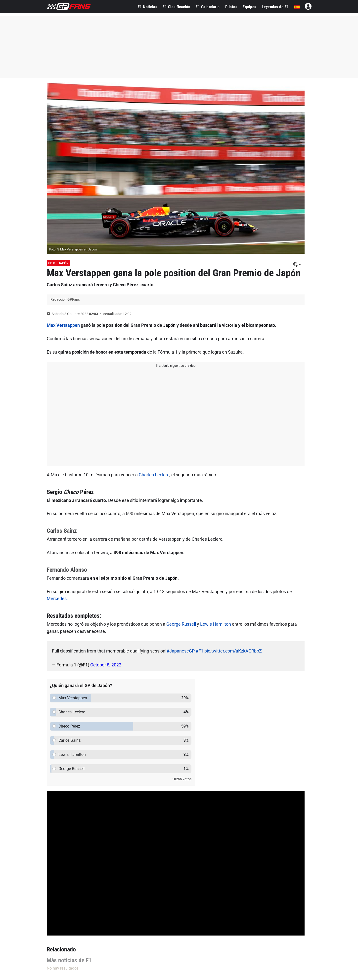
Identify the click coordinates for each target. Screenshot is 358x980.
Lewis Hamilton (216, 624)
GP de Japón (59, 263)
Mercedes (57, 598)
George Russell (181, 624)
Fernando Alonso (67, 570)
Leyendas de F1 (275, 7)
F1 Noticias (148, 7)
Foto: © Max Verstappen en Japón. (73, 249)
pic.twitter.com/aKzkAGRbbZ (233, 651)
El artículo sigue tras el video (176, 366)
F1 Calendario (208, 7)
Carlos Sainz (62, 531)
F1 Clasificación (176, 7)
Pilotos (231, 7)
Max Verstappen (63, 325)
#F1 (200, 651)
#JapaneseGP (181, 651)
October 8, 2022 (106, 665)
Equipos (249, 7)
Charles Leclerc (154, 475)
